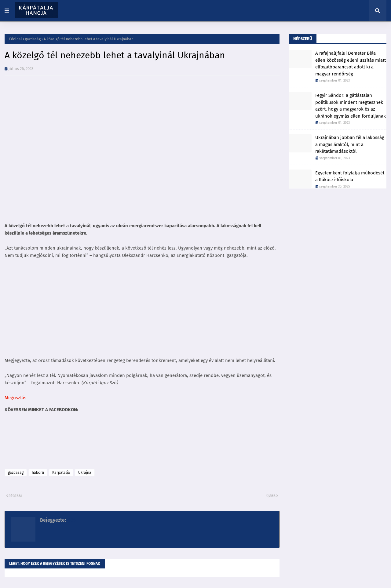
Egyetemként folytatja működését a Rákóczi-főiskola (350, 176)
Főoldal (16, 39)
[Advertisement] (142, 309)
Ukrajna (85, 473)
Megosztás (15, 398)
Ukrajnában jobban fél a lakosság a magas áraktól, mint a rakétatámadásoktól (350, 144)
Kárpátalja (61, 473)
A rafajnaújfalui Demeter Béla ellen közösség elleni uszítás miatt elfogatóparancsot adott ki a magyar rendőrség (351, 64)
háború (38, 473)
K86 (71, 520)
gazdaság (33, 39)
